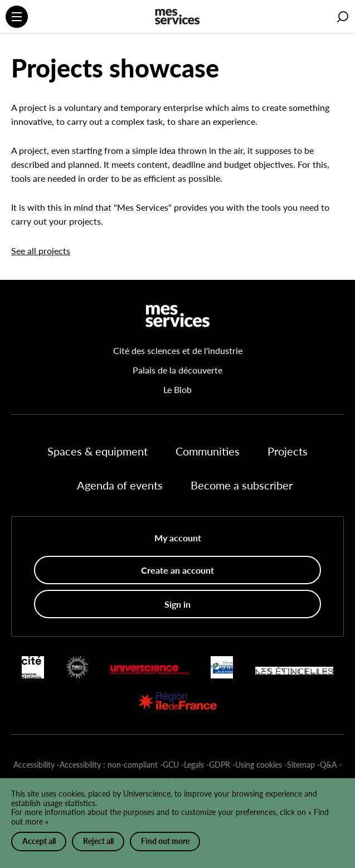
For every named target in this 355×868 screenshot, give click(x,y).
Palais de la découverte (177, 370)
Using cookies (259, 765)
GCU (171, 765)
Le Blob (177, 389)
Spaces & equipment (98, 451)
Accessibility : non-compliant (109, 765)
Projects (288, 451)
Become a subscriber (242, 485)
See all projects (41, 251)
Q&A (328, 765)
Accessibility (34, 765)
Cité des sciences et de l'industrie (178, 350)
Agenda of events (120, 485)
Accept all (39, 841)
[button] (342, 17)
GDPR (220, 765)
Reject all (98, 841)
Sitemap (301, 765)
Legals (194, 765)
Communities (208, 451)
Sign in (177, 604)
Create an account (177, 570)
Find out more (165, 841)
